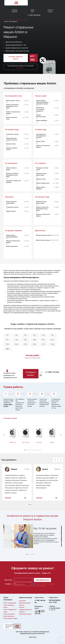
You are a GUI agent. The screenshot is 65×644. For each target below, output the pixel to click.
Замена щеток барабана (41, 188)
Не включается (11, 163)
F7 (7, 340)
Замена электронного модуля (13, 113)
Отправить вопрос (31, 374)
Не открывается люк (14, 96)
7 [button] (36, 450)
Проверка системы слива (42, 169)
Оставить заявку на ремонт (16, 58)
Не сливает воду (12, 130)
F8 (16, 340)
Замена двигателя (12, 246)
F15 (25, 344)
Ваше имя (8, 580)
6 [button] (34, 450)
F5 (43, 335)
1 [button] (25, 450)
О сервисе (14, 10)
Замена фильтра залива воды (11, 202)
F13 (7, 344)
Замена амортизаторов (41, 116)
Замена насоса (11, 211)
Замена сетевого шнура (11, 169)
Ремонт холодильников (10, 603)
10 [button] (41, 450)
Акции (32, 10)
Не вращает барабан (13, 231)
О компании (22, 601)
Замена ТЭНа (40, 141)
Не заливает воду (42, 197)
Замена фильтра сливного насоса (12, 139)
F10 (34, 340)
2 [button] (27, 450)
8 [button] (38, 450)
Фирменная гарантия (25, 603)
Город (50, 12)
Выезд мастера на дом (43, 235)
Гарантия (15, 12)
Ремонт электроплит (9, 614)
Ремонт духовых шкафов (10, 618)
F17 (43, 344)
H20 (7, 349)
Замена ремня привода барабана (12, 236)
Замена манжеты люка (12, 118)
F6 (52, 335)
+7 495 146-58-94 (34, 15)
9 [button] (40, 450)
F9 (25, 340)
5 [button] (32, 450)
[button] (4, 435)
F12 (52, 340)
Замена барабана (42, 120)
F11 (43, 340)
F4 (34, 335)
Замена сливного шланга (12, 149)
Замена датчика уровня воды (41, 174)
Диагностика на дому (43, 240)
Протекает (9, 197)
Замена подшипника (43, 183)
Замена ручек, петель (13, 101)
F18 (52, 344)
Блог (32, 12)
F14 (16, 344)
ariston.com (41, 634)
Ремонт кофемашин (9, 616)
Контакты (51, 10)
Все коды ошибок (32, 355)
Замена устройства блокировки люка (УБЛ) (12, 106)
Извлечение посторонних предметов (40, 109)
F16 (34, 344)
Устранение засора (12, 134)
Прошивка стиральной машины (13, 181)
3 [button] (29, 450)
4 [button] (31, 450)
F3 (25, 335)
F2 (16, 335)
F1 (7, 335)
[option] (13, 434)
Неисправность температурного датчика (41, 136)
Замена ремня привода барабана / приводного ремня (42, 102)
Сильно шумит (41, 96)
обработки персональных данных (44, 585)
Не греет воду (41, 130)
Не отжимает (40, 163)
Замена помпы (11, 144)
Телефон (8, 584)
